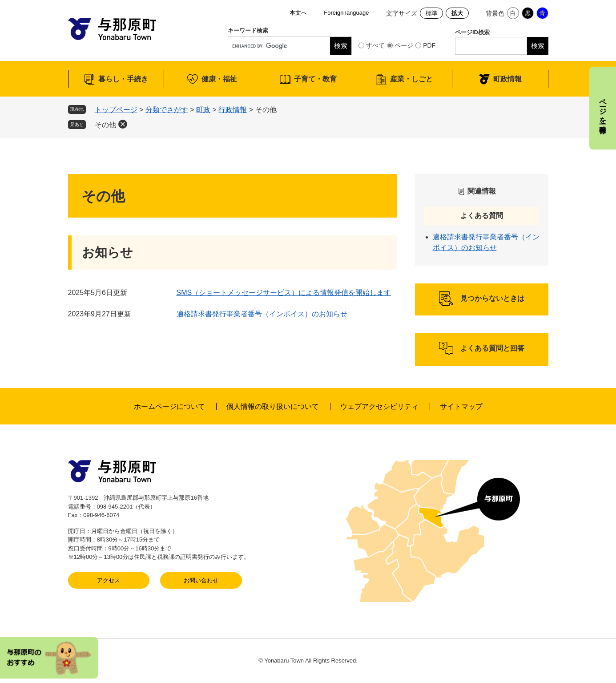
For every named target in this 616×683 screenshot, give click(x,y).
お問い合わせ (201, 580)
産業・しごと (411, 79)
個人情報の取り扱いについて (273, 406)
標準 (431, 13)
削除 (123, 124)
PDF (429, 45)
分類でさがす (167, 110)
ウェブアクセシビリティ (379, 406)
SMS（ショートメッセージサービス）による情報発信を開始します (284, 293)
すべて (375, 45)
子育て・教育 (315, 79)
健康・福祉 (219, 79)
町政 (203, 110)
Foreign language (346, 13)
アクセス (109, 580)
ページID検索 (472, 32)
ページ (404, 45)
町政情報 (507, 79)
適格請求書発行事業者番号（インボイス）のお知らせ (262, 314)
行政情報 (233, 110)
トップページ (116, 110)
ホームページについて (169, 406)
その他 (105, 125)
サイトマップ (461, 406)
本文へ (298, 13)
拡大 (457, 13)
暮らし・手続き (123, 79)
